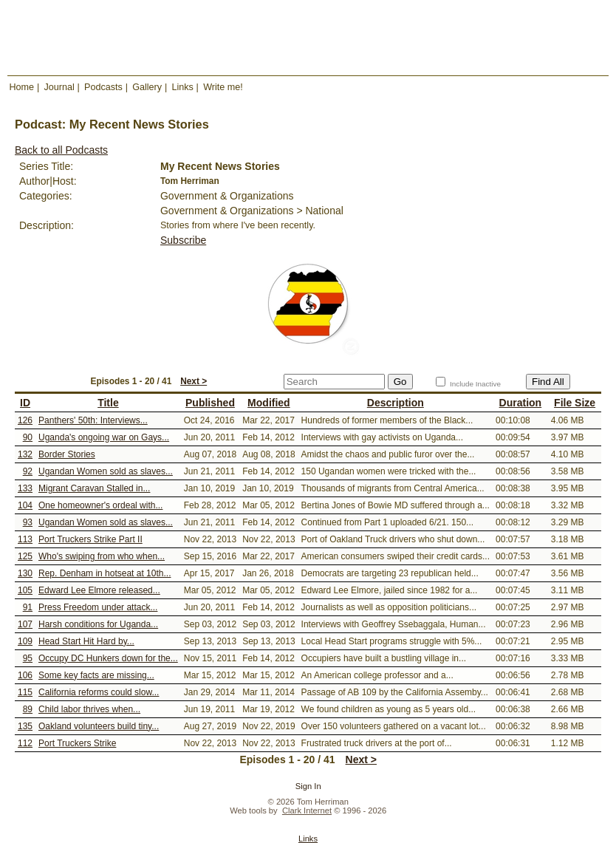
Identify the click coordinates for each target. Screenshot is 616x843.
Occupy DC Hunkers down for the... (108, 658)
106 (25, 675)
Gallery (147, 87)
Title (108, 403)
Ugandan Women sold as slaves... (106, 471)
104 (25, 505)
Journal (59, 87)
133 (25, 488)
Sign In (308, 786)
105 (25, 590)
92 (28, 471)
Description (396, 403)
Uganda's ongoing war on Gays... (104, 437)
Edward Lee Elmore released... (99, 590)
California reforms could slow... (99, 692)
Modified (269, 403)
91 (28, 607)
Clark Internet (307, 810)
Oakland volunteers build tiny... (99, 726)
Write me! (223, 87)
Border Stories (67, 454)
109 (25, 641)
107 (25, 624)
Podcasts (103, 87)
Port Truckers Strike (77, 743)
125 (25, 556)
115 (25, 692)
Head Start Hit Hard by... (86, 641)
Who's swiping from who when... (102, 556)
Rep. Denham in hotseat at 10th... (105, 573)
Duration (521, 403)
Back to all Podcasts (61, 150)
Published (210, 403)
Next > (194, 381)
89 (28, 709)
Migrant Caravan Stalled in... (94, 488)
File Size (575, 403)
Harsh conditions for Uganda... (98, 624)
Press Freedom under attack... (98, 607)
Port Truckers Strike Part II (90, 539)
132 (25, 454)
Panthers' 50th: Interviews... (93, 420)
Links (182, 87)
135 (25, 726)
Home (22, 87)
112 (25, 743)
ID (25, 403)
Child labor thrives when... (89, 709)
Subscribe (183, 240)
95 (28, 658)
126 (25, 420)
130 (25, 573)
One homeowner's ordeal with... (100, 505)
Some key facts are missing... (96, 675)
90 (28, 437)
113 (25, 539)
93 (28, 522)
